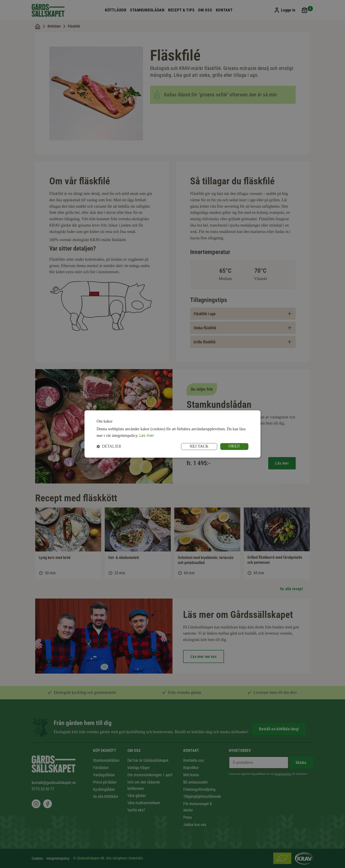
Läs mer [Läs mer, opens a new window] (147, 435)
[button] (109, 447)
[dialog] (172, 434)
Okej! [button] (234, 446)
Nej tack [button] (199, 447)
